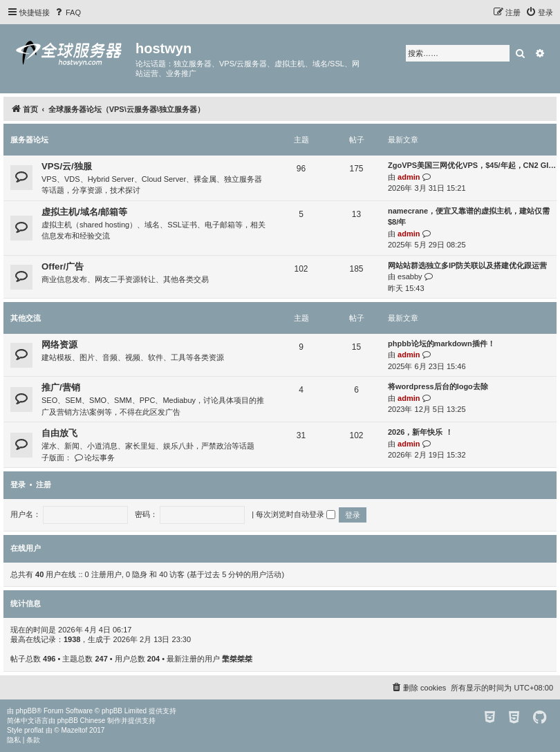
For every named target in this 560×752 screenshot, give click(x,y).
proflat (34, 730)
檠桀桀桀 (237, 659)
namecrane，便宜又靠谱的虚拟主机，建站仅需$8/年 (469, 217)
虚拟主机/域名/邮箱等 (84, 212)
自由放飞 (59, 433)
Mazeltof (75, 730)
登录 (18, 485)
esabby (410, 276)
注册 (44, 485)
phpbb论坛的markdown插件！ (441, 344)
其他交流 (26, 318)
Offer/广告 (63, 266)
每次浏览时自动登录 (296, 514)
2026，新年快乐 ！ (420, 432)
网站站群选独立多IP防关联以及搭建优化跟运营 (467, 265)
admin (409, 177)
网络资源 (59, 345)
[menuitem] (67, 12)
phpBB (26, 711)
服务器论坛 (29, 140)
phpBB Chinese (82, 721)
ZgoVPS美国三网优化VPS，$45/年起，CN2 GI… (472, 165)
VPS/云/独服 (67, 166)
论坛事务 (94, 458)
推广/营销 (61, 387)
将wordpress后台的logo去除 (438, 386)
